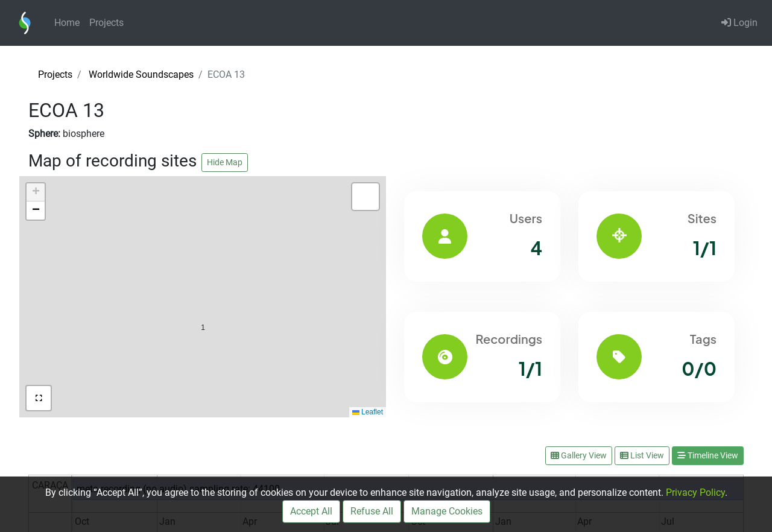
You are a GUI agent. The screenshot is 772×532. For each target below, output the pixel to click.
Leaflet (368, 412)
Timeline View (708, 455)
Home (67, 23)
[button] (203, 302)
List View (642, 455)
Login (739, 23)
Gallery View (579, 455)
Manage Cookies (447, 511)
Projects (106, 23)
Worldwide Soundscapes (141, 74)
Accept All (311, 511)
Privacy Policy (695, 492)
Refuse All (372, 511)
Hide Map (225, 162)
